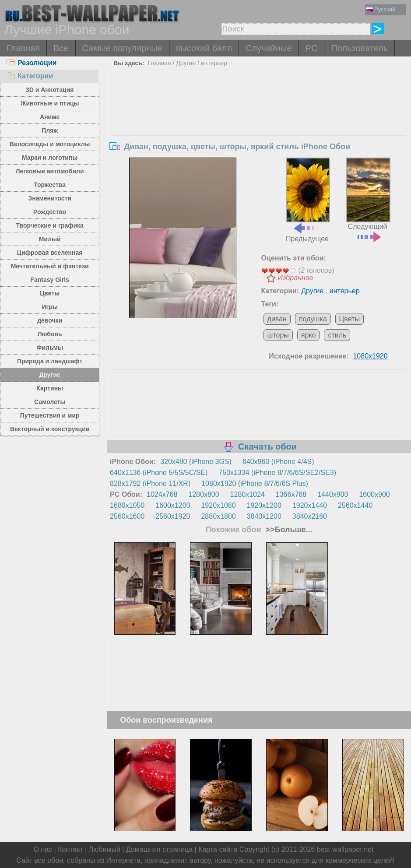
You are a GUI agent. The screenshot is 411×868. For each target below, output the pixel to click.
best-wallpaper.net (345, 849)
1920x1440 (310, 505)
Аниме (50, 117)
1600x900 (374, 494)
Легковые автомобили (50, 171)
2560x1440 (355, 505)
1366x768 (291, 494)
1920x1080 (218, 505)
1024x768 (162, 494)
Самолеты (50, 402)
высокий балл (204, 48)
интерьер (214, 63)
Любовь (50, 334)
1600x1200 (173, 505)
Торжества (50, 185)
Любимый (105, 849)
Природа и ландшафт (50, 361)
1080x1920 (370, 356)
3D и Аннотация (50, 90)
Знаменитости (50, 198)
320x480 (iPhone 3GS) (196, 462)
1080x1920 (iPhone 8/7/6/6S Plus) (255, 483)
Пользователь (359, 48)
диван (277, 319)
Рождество (50, 212)
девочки (50, 320)
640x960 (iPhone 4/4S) (278, 462)
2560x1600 (127, 516)
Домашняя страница (159, 849)
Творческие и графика (50, 225)
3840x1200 (264, 516)
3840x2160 (310, 516)
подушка (313, 319)
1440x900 (333, 494)
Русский (381, 9)
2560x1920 (173, 516)
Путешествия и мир (50, 415)
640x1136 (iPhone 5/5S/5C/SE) (159, 473)
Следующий (368, 199)
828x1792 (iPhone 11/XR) (150, 483)
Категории (30, 76)
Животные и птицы (50, 103)
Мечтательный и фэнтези (50, 266)
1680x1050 (127, 505)
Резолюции (32, 63)
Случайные (269, 48)
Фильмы (49, 348)
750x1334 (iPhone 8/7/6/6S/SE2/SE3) (277, 473)
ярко (309, 335)
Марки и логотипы (50, 158)
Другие (50, 375)
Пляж (50, 130)
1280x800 (204, 494)
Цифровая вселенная (50, 253)
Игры (49, 307)
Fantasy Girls (50, 280)
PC (312, 48)
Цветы (50, 293)
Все (61, 48)
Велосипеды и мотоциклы (50, 144)
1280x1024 (248, 494)
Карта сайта (218, 849)
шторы (278, 335)
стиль (337, 335)
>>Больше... (288, 530)
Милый (50, 239)
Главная (23, 48)
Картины (50, 388)
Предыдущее (308, 200)
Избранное (296, 278)
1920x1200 (264, 505)
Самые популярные (122, 48)
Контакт (70, 849)
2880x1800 (218, 516)
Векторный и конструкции (50, 429)
